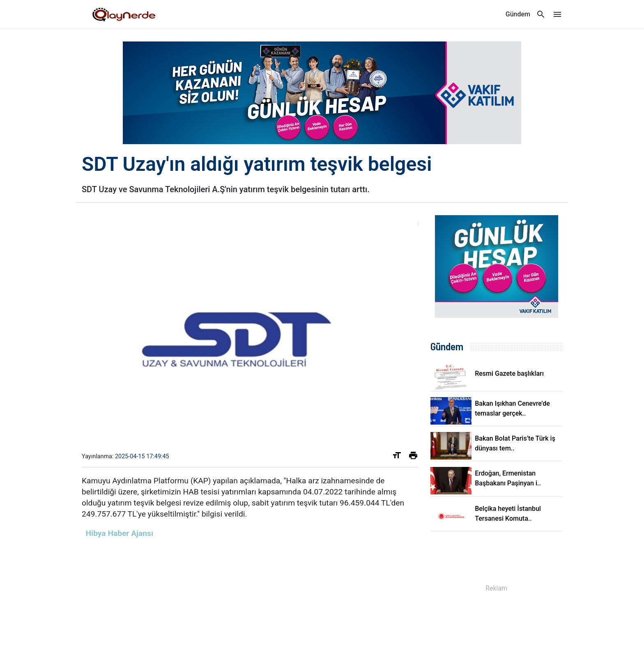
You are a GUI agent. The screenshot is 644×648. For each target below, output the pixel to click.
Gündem (518, 14)
